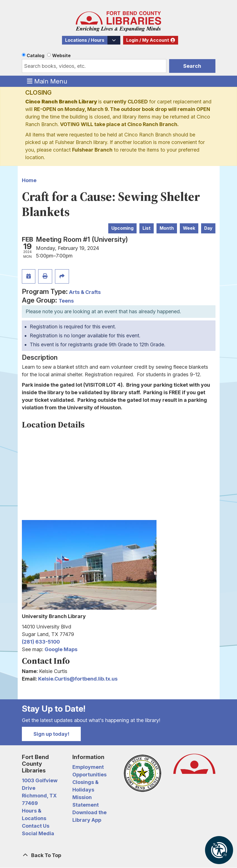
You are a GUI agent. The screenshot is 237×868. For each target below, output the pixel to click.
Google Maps (61, 649)
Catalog (35, 55)
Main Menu (47, 81)
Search (192, 66)
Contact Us (36, 826)
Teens (66, 301)
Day (208, 228)
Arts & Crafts (85, 292)
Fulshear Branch (92, 150)
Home (29, 180)
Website (61, 55)
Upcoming (122, 228)
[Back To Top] (119, 855)
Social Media (38, 833)
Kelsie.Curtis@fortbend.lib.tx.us (78, 679)
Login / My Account (148, 40)
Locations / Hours (85, 40)
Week (189, 228)
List (147, 228)
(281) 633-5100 (41, 642)
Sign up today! (51, 734)
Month (167, 228)
